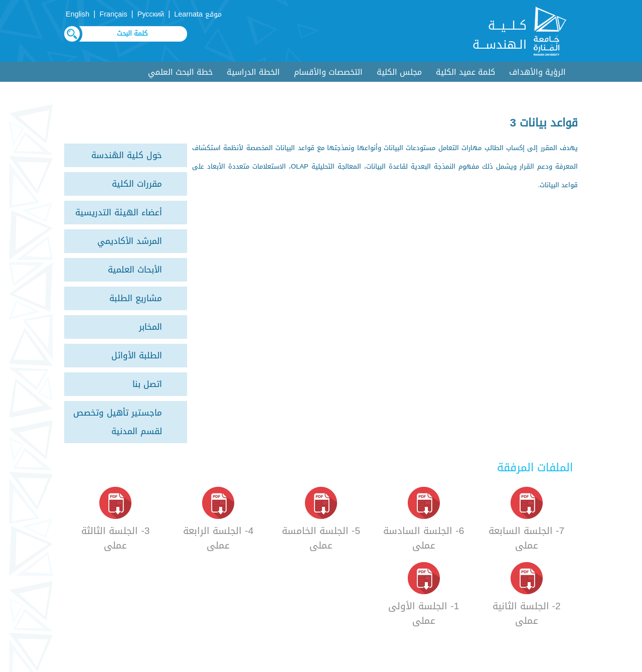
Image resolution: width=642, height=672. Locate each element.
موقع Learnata (198, 14)
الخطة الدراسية (253, 72)
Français (113, 14)
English (77, 14)
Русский (151, 14)
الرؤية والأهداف (537, 72)
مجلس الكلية (399, 72)
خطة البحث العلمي (180, 72)
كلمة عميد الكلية (465, 72)
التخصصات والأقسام (328, 72)
